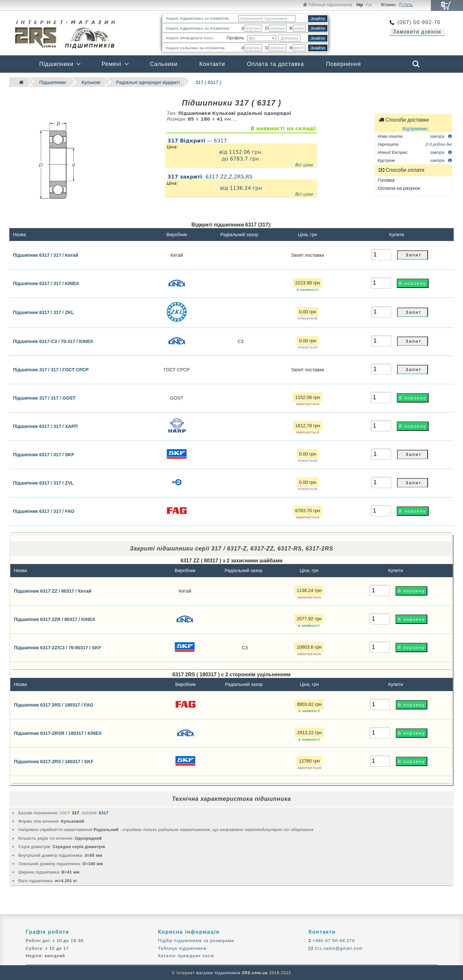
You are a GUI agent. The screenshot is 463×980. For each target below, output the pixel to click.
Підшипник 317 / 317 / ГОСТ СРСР (51, 368)
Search (416, 64)
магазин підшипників (218, 972)
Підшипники (56, 64)
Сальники (164, 64)
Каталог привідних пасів (186, 955)
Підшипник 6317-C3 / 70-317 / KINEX (53, 340)
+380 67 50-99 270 (333, 940)
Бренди (386, 81)
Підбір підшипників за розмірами (196, 940)
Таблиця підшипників (328, 5)
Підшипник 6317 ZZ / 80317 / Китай (53, 590)
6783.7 (239, 158)
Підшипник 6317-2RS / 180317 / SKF (54, 761)
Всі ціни (304, 163)
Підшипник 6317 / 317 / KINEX (46, 282)
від (224, 151)
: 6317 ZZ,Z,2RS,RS (241, 185)
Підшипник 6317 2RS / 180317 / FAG (54, 704)
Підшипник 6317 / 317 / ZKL (43, 311)
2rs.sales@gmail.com (338, 947)
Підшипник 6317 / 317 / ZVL (43, 482)
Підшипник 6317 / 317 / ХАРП (45, 425)
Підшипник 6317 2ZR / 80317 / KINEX (54, 618)
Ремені (112, 64)
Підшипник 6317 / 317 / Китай (45, 254)
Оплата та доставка (276, 64)
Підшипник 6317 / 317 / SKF (44, 453)
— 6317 (197, 139)
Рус (369, 5)
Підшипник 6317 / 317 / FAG (44, 510)
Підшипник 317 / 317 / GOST (44, 397)
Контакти (212, 64)
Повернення (343, 64)
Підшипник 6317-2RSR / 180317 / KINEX (58, 732)
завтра (441, 135)
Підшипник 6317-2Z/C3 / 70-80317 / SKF (57, 647)
